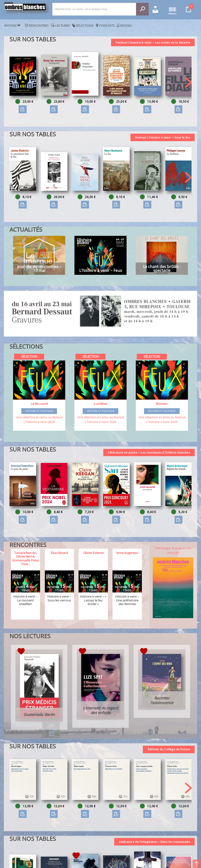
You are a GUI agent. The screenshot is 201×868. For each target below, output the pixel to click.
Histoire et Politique (39, 411)
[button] (188, 82)
